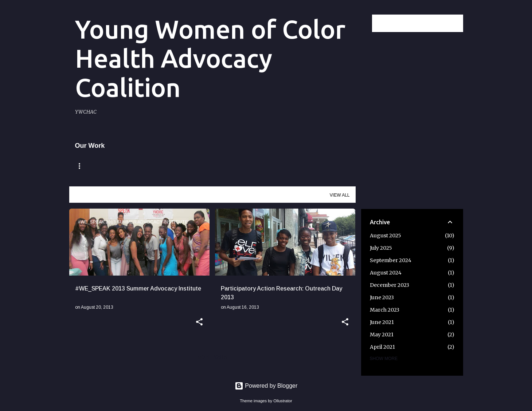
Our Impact (251, 166)
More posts (212, 357)
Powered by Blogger (266, 386)
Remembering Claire (142, 166)
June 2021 (382, 322)
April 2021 (382, 347)
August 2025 (386, 236)
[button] (199, 323)
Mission (204, 166)
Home (84, 166)
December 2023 (390, 285)
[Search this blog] (425, 23)
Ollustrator (283, 401)
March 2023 (385, 310)
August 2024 (386, 273)
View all (340, 195)
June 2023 (382, 297)
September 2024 (391, 260)
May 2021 (382, 335)
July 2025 (381, 248)
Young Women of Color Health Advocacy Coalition (210, 58)
